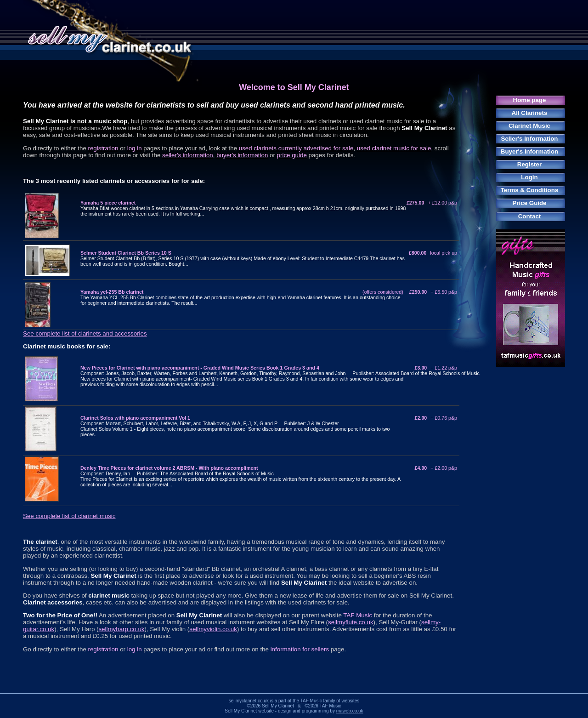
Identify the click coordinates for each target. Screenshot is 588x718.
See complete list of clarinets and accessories (85, 333)
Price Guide (529, 203)
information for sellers (300, 649)
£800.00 (433, 253)
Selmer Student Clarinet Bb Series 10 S (126, 253)
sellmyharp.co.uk (121, 629)
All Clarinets (530, 113)
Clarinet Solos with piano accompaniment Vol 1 (135, 418)
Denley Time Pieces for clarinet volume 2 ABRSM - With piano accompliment (169, 468)
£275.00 (432, 203)
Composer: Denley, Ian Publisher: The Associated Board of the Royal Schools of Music (177, 473)
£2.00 (436, 418)
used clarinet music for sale (394, 148)
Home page (530, 100)
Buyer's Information (529, 151)
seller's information (188, 155)
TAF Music (358, 615)
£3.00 (436, 368)
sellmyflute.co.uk (351, 622)
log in (135, 148)
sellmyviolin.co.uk (213, 629)
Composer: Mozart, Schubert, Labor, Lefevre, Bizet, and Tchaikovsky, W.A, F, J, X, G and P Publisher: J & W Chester (210, 423)
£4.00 (436, 468)
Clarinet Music (529, 126)
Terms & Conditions (530, 190)
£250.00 (433, 292)
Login (529, 177)
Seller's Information (530, 139)
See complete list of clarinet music (69, 516)
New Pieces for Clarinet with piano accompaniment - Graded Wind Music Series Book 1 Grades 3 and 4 (200, 368)
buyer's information (242, 155)
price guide (292, 155)
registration (103, 148)
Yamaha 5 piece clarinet (108, 203)
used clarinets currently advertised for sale (296, 148)
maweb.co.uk (350, 711)
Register (529, 164)
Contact (530, 216)
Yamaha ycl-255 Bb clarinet (112, 292)
